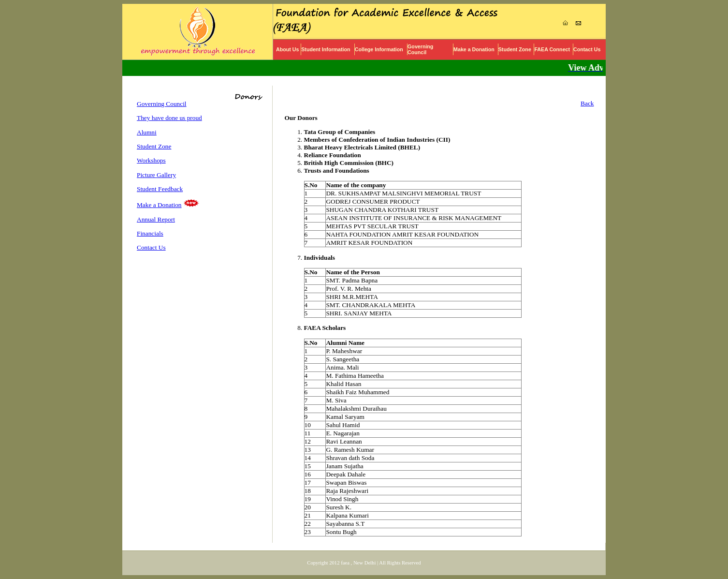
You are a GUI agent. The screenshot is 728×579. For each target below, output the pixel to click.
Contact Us (587, 49)
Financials (150, 233)
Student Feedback (160, 189)
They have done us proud (169, 118)
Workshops (151, 160)
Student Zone (515, 49)
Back (587, 103)
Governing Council (420, 49)
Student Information (326, 49)
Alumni (147, 132)
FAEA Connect (552, 49)
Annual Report (156, 219)
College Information (379, 49)
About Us (287, 49)
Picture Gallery (156, 175)
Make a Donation (474, 49)
